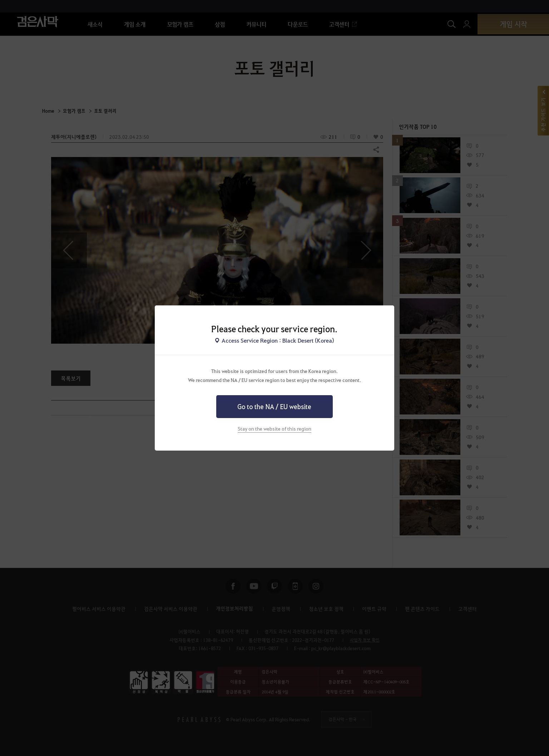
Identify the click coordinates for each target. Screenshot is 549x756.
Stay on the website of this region (274, 428)
